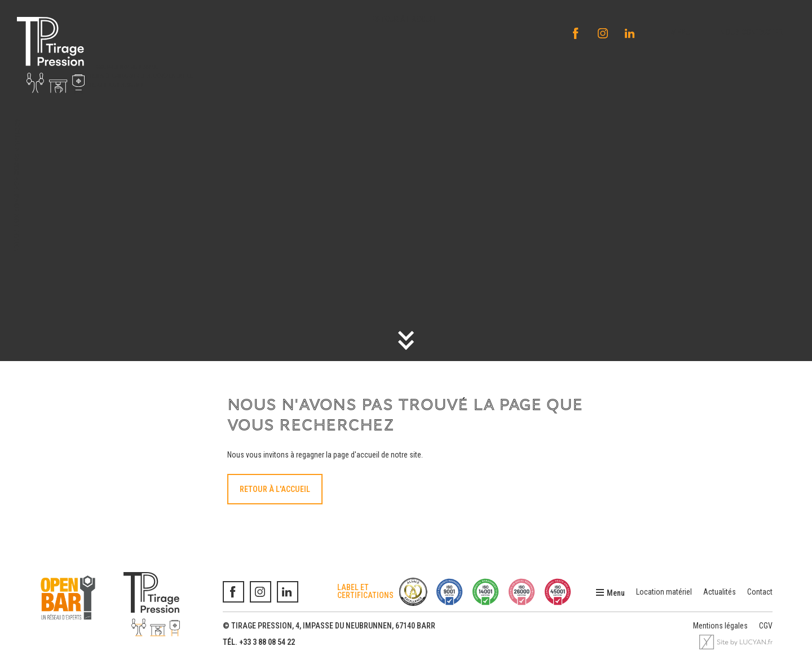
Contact (760, 592)
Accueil (17, 132)
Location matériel (664, 592)
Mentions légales (720, 626)
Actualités (720, 592)
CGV (766, 626)
